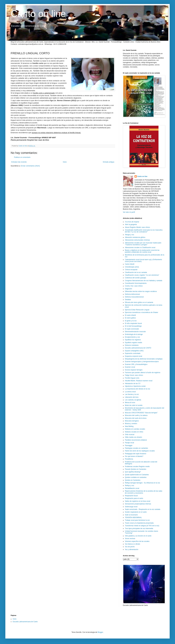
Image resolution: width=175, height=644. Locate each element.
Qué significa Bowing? (133, 472)
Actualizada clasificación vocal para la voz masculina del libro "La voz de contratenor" (144, 231)
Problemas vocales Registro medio (137, 467)
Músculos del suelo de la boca (136, 418)
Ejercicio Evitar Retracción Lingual (137, 310)
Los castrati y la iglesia (133, 400)
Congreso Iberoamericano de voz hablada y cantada (144, 281)
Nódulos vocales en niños (134, 432)
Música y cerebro (131, 424)
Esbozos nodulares (132, 345)
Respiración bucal (131, 496)
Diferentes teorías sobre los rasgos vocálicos (141, 291)
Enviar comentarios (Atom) (30, 166)
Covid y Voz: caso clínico (134, 286)
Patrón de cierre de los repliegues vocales (140, 451)
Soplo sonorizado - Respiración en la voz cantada (143, 509)
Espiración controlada (133, 353)
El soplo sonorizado (132, 329)
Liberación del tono (132, 397)
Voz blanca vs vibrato (132, 544)
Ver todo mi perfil (129, 212)
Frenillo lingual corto (132, 378)
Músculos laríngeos (132, 421)
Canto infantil (130, 264)
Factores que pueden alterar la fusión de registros (143, 373)
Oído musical (130, 435)
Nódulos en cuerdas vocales (135, 429)
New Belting (129, 426)
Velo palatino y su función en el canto (138, 536)
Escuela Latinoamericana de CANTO (138, 348)
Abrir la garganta (131, 224)
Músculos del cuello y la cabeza (136, 415)
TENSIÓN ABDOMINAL (133, 518)
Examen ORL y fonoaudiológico (136, 364)
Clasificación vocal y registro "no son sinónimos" (142, 275)
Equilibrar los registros (133, 340)
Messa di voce (130, 403)
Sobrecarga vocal (131, 507)
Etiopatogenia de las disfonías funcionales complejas (144, 359)
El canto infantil (130, 315)
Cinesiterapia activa (132, 267)
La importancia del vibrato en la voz (138, 389)
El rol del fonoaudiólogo (133, 326)
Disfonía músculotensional (134, 297)
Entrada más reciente (19, 162)
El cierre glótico (130, 318)
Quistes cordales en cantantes (136, 477)
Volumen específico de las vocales (137, 541)
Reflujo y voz (130, 486)
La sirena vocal (130, 392)
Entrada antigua (109, 162)
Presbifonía (129, 459)
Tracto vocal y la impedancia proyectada (139, 523)
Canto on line (38, 14)
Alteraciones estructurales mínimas (137, 240)
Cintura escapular (131, 270)
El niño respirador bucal (133, 323)
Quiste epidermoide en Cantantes (137, 475)
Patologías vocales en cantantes (136, 448)
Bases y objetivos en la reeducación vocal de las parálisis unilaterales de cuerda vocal (142, 251)
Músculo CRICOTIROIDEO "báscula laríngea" (141, 413)
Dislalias (128, 300)
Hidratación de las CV (133, 384)
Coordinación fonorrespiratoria (136, 283)
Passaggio (129, 445)
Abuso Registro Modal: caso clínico (137, 227)
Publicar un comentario (22, 157)
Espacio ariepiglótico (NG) (134, 351)
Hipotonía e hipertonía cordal (135, 386)
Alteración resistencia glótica (135, 237)
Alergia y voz (130, 235)
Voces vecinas (130, 539)
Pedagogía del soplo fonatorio (136, 454)
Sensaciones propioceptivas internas (138, 504)
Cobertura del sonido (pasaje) (135, 278)
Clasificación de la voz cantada (136, 272)
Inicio (65, 162)
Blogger (100, 632)
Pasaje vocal (129, 443)
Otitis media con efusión (133, 437)
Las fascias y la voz (132, 394)
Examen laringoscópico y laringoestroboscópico (142, 362)
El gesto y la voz (131, 321)
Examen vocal (130, 367)
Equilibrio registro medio (134, 343)
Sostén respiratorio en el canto (136, 512)
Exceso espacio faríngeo (134, 370)
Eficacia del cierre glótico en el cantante (139, 302)
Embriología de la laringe (134, 334)
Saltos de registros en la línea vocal (138, 501)
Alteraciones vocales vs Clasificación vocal (140, 248)
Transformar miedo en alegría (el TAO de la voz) (142, 526)
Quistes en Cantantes (133, 480)
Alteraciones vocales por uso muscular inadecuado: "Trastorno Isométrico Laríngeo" (143, 244)
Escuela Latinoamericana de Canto (25, 622)
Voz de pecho (130, 547)
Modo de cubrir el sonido (134, 405)
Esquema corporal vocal (134, 356)
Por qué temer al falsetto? (134, 456)
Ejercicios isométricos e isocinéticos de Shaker (142, 312)
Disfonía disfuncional (132, 294)
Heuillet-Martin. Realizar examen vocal (139, 381)
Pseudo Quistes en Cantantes (136, 469)
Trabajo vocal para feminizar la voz (137, 520)
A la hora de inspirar (132, 222)
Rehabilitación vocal (132, 488)
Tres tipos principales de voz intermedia (139, 528)
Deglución (128, 289)
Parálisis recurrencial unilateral (136, 440)
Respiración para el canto (134, 498)
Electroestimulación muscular (135, 332)
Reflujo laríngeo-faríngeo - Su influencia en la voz (142, 483)
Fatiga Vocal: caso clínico (134, 375)
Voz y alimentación (132, 549)
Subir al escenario (131, 515)
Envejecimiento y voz (132, 337)
